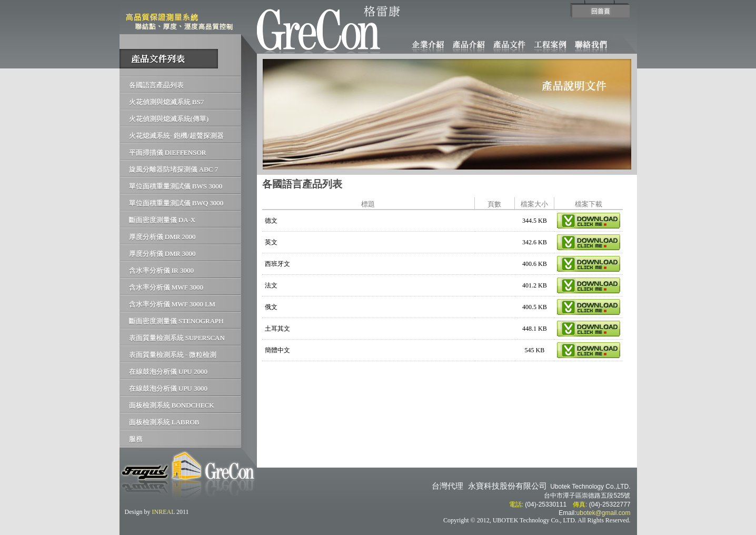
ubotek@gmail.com (604, 513)
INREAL (164, 512)
